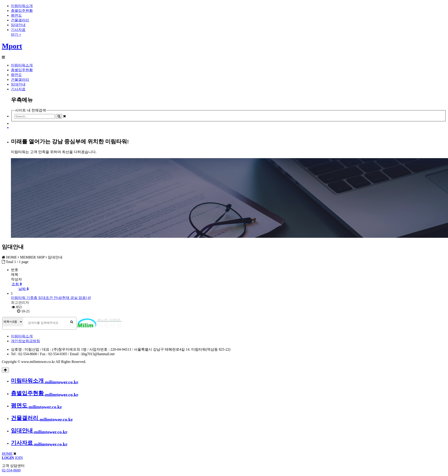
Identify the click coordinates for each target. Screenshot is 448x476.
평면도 (16, 15)
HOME (7, 454)
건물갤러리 (20, 20)
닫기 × (16, 34)
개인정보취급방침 (25, 341)
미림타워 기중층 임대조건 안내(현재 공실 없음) (51, 298)
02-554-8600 (11, 470)
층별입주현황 (22, 11)
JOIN (19, 458)
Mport (12, 46)
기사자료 (18, 30)
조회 (17, 284)
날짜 (24, 289)
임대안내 (18, 25)
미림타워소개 (22, 6)
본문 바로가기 (0, 0)
